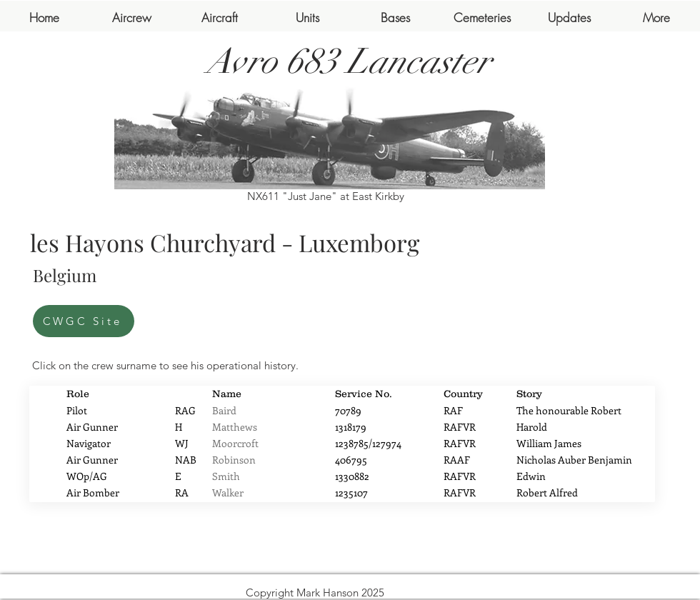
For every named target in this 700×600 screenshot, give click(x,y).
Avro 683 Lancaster (349, 61)
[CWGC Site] (84, 321)
